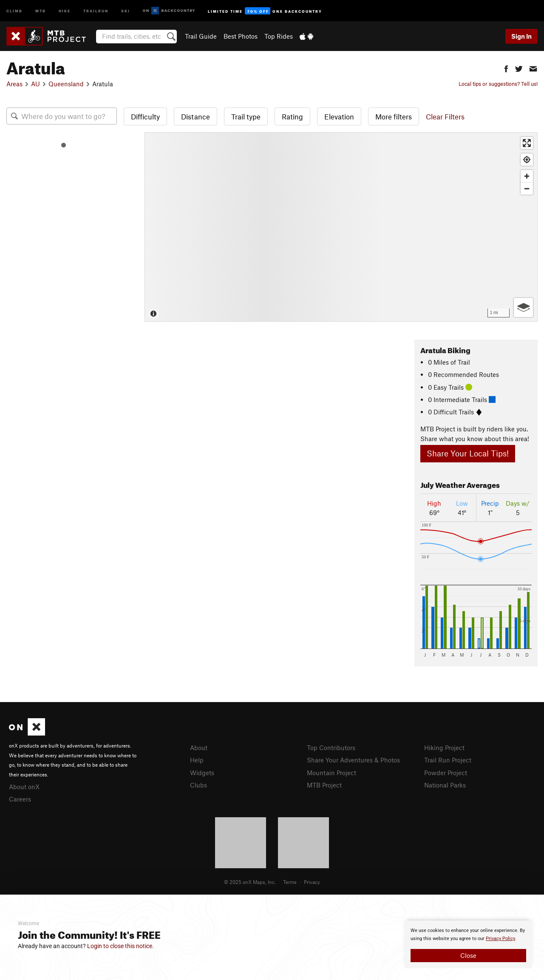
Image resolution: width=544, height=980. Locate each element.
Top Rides (279, 36)
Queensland (66, 84)
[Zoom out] (527, 188)
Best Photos (241, 36)
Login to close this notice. (120, 946)
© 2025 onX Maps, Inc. (250, 882)
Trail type (246, 116)
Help (197, 760)
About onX (24, 787)
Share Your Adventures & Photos (353, 760)
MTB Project (324, 785)
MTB (41, 10)
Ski (126, 10)
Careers (20, 799)
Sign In (521, 36)
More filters (394, 116)
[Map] (341, 227)
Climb (14, 10)
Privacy (312, 882)
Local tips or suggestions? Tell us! (498, 84)
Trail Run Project (448, 760)
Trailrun (96, 10)
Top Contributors (331, 748)
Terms (290, 882)
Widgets (202, 773)
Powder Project (446, 773)
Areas (14, 84)
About (199, 748)
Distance (195, 116)
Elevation (339, 116)
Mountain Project (331, 773)
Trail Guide (201, 36)
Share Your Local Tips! (468, 453)
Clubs (198, 785)
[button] (506, 68)
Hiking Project (444, 748)
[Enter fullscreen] (527, 143)
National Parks (445, 785)
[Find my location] (527, 160)
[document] (468, 944)
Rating (292, 116)
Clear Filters (445, 116)
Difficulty (145, 116)
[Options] (523, 307)
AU (35, 84)
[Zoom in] (527, 176)
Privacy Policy (500, 939)
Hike (65, 10)
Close (468, 955)
